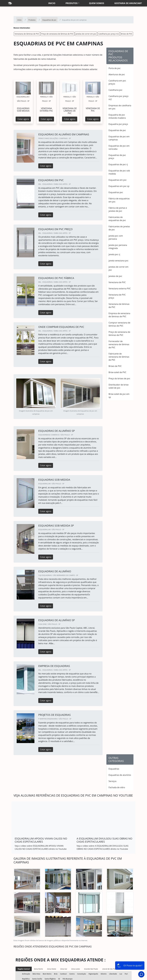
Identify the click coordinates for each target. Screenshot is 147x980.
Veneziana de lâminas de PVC (27, 34)
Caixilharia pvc (115, 90)
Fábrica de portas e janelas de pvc (118, 209)
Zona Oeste (52, 969)
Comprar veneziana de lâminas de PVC (119, 324)
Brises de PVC (127, 34)
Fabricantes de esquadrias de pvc (117, 219)
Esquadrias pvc (116, 192)
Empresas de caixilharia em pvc (120, 107)
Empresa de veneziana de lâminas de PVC (119, 315)
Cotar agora (23, 119)
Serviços (113, 781)
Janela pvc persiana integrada (118, 247)
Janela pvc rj (114, 254)
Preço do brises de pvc (119, 379)
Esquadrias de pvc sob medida (119, 172)
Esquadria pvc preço (118, 124)
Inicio (52, 3)
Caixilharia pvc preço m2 (109, 34)
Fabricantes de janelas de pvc (119, 228)
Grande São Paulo (91, 969)
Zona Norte (38, 969)
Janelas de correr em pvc (86, 34)
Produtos (72, 3)
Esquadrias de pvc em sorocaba (119, 147)
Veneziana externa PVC (120, 289)
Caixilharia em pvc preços (117, 82)
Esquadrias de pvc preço (117, 157)
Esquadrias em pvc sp (119, 186)
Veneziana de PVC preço (117, 296)
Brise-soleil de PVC (117, 372)
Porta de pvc (115, 68)
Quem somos (97, 3)
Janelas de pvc (115, 276)
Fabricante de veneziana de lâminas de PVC (119, 357)
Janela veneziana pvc (119, 261)
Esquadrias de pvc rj (118, 164)
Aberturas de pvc (117, 74)
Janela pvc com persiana (116, 237)
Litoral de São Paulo (110, 969)
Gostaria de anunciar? (128, 3)
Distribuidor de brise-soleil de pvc (119, 386)
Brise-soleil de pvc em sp (119, 396)
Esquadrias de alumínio (120, 775)
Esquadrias (114, 769)
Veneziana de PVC (117, 282)
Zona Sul (64, 969)
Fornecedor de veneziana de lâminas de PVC (119, 344)
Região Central (24, 969)
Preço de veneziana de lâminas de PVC (57, 34)
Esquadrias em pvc (118, 180)
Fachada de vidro (117, 787)
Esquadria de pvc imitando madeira (117, 116)
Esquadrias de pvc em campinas (119, 138)
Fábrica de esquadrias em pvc (119, 200)
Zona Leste (76, 969)
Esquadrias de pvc (117, 130)
